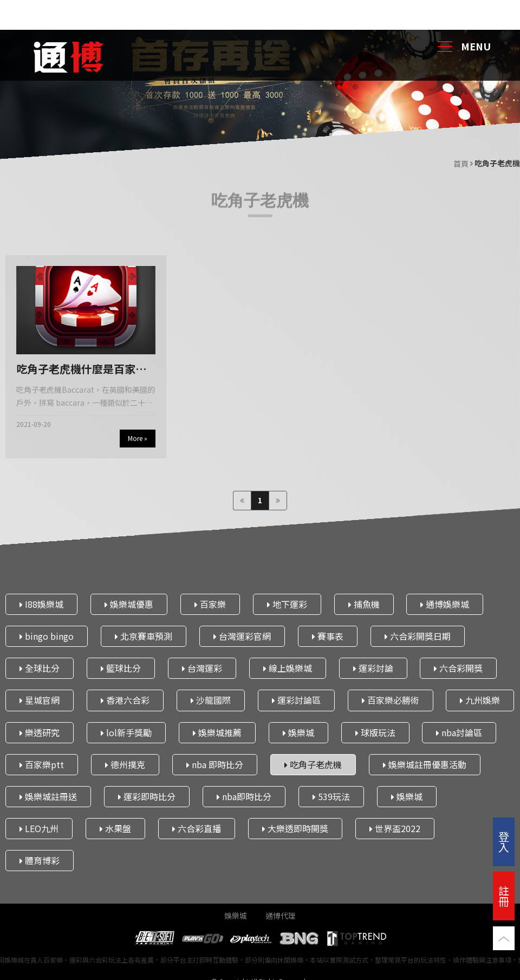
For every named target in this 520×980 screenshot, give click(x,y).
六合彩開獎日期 (418, 636)
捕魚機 (364, 603)
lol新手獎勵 (126, 732)
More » (138, 438)
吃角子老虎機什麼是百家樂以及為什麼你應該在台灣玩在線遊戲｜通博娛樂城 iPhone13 (81, 369)
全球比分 (40, 668)
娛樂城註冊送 (48, 796)
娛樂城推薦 (217, 732)
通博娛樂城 (445, 603)
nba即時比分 (244, 796)
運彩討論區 (296, 700)
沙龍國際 (211, 700)
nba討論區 (459, 732)
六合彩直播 (197, 828)
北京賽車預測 (144, 636)
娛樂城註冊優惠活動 (425, 764)
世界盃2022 (395, 828)
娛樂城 (298, 732)
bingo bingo (47, 636)
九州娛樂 (480, 700)
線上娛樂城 (288, 668)
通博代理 (281, 916)
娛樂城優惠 (129, 603)
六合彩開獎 (458, 668)
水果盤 (115, 828)
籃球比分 (121, 668)
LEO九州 (39, 828)
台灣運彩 (202, 668)
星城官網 (40, 700)
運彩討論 (373, 668)
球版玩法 (375, 732)
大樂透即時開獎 (295, 828)
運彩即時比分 (147, 796)
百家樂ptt (42, 764)
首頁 (461, 164)
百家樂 (210, 603)
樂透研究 (40, 732)
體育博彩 (40, 860)
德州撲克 (125, 764)
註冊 (504, 896)
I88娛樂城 (41, 603)
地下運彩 (287, 603)
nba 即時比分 (215, 764)
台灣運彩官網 (242, 636)
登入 (504, 842)
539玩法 (331, 796)
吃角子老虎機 (313, 764)
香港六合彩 (125, 700)
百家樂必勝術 (391, 700)
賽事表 (328, 636)
